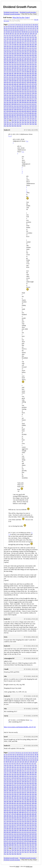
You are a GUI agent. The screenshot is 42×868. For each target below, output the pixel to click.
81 (10, 32)
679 (28, 113)
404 (23, 75)
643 (36, 108)
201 (36, 46)
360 (10, 70)
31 (23, 26)
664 (23, 111)
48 (19, 28)
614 (28, 104)
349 (15, 68)
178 (10, 44)
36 (32, 26)
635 (15, 108)
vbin (5, 676)
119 (25, 35)
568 (10, 99)
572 (20, 99)
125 (8, 37)
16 (30, 24)
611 (20, 104)
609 (15, 104)
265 (33, 55)
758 (30, 124)
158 (25, 41)
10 (19, 24)
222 (23, 50)
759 (33, 124)
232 (15, 52)
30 (21, 26)
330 (33, 64)
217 (10, 50)
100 (10, 34)
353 (25, 68)
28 (17, 26)
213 (33, 48)
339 (23, 66)
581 (10, 100)
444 (25, 81)
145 (25, 39)
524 (30, 91)
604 (36, 102)
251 (30, 53)
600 (25, 102)
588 (28, 100)
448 (36, 81)
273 (20, 57)
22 (6, 26)
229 (8, 52)
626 (25, 106)
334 (10, 66)
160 (30, 41)
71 (26, 30)
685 (10, 115)
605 (5, 104)
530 (13, 93)
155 (18, 41)
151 (8, 41)
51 (25, 28)
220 (18, 50)
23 (8, 26)
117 (20, 35)
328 (28, 64)
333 (8, 66)
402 (18, 75)
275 (25, 57)
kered (6, 737)
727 (18, 120)
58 (37, 28)
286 (20, 59)
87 (21, 32)
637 (20, 108)
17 (31, 24)
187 (33, 44)
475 (5, 86)
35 (30, 26)
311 (18, 62)
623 (18, 106)
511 (30, 90)
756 (25, 124)
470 (25, 84)
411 (7, 77)
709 (5, 119)
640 (28, 108)
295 (10, 61)
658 (8, 111)
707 (33, 117)
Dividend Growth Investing (28, 12)
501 (5, 90)
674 (15, 113)
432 (28, 79)
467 (18, 84)
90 (26, 32)
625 (23, 106)
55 (32, 28)
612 (23, 104)
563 (30, 97)
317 (33, 62)
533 (20, 93)
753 (18, 124)
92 (30, 32)
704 (25, 117)
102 (15, 34)
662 (18, 111)
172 (28, 43)
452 (13, 82)
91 (28, 32)
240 (36, 52)
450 (8, 82)
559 (20, 97)
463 (8, 84)
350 (18, 68)
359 (8, 70)
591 (36, 100)
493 (18, 88)
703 (23, 117)
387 (13, 73)
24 (10, 26)
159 (28, 41)
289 (28, 59)
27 (16, 26)
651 (23, 109)
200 (33, 46)
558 (18, 97)
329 (30, 64)
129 (18, 37)
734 (36, 120)
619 (8, 106)
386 (10, 73)
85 (17, 32)
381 (30, 71)
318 (36, 62)
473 (33, 84)
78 (5, 32)
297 (15, 61)
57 (35, 28)
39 (37, 26)
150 (5, 41)
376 (18, 71)
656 (36, 109)
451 (10, 82)
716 (23, 119)
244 (13, 53)
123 (35, 35)
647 (13, 109)
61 (8, 30)
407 (30, 75)
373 (10, 71)
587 (25, 100)
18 (33, 24)
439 (13, 81)
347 (10, 68)
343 (33, 66)
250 (28, 53)
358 (5, 70)
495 (23, 88)
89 (25, 32)
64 (14, 30)
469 (23, 84)
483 (25, 86)
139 (10, 39)
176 (5, 44)
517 (13, 91)
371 (5, 71)
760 (36, 124)
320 (8, 64)
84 (16, 32)
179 (13, 44)
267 (5, 57)
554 (8, 97)
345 (5, 68)
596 (15, 102)
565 (36, 97)
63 (12, 30)
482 (23, 86)
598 (20, 102)
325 (20, 64)
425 (10, 79)
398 (8, 75)
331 (36, 64)
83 (14, 32)
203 (8, 48)
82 (12, 32)
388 (15, 73)
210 (25, 48)
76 (35, 30)
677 (23, 113)
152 (10, 41)
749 (8, 124)
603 (33, 102)
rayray (6, 716)
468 (20, 84)
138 (8, 39)
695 (36, 115)
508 (23, 90)
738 (13, 122)
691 (25, 115)
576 (30, 99)
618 (5, 106)
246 (18, 53)
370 (36, 70)
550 (30, 95)
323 (15, 64)
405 (25, 75)
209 (23, 48)
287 (23, 59)
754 (20, 124)
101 (13, 34)
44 (12, 28)
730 (25, 120)
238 (30, 52)
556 (13, 97)
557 (15, 97)
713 (15, 119)
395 (33, 73)
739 (15, 122)
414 (15, 77)
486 (33, 86)
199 (30, 46)
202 (5, 48)
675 (18, 113)
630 (36, 106)
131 (23, 37)
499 (33, 88)
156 (20, 41)
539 (36, 93)
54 (30, 28)
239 (33, 52)
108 (31, 34)
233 (18, 52)
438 (10, 81)
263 (28, 55)
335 (13, 66)
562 (28, 97)
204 (10, 48)
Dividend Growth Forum (20, 7)
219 (15, 50)
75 (34, 30)
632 (8, 108)
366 (25, 70)
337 (18, 66)
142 (18, 39)
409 (36, 75)
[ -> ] (10, 136)
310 (15, 62)
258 (15, 55)
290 (30, 59)
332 (5, 66)
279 (36, 57)
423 (5, 79)
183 (23, 44)
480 (18, 86)
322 (13, 64)
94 (34, 32)
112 (7, 35)
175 (36, 43)
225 (30, 50)
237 (28, 52)
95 (35, 32)
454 (18, 82)
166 (13, 43)
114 (12, 35)
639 (25, 108)
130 (20, 37)
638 (23, 108)
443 (23, 81)
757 (28, 124)
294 (8, 61)
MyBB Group (29, 866)
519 (18, 91)
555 (10, 97)
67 (19, 30)
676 (20, 113)
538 (33, 93)
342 (30, 66)
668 (33, 111)
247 (20, 53)
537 (30, 93)
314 (25, 62)
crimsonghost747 (9, 658)
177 (8, 44)
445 (28, 81)
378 (23, 71)
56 (34, 28)
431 (25, 79)
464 (10, 84)
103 (18, 34)
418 (25, 77)
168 (18, 43)
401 (15, 75)
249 (25, 53)
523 (28, 91)
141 (15, 39)
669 (36, 111)
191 (10, 46)
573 (23, 99)
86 (19, 32)
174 (33, 43)
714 (18, 119)
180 (15, 44)
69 (23, 30)
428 (18, 79)
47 (17, 28)
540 (5, 95)
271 (15, 57)
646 (10, 109)
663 (20, 111)
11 (21, 24)
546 (20, 95)
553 (5, 97)
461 (36, 82)
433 (30, 79)
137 (5, 39)
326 (23, 64)
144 (23, 39)
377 (20, 71)
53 (28, 28)
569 (13, 99)
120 (27, 35)
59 (5, 30)
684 (8, 115)
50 (23, 28)
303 (30, 61)
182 (20, 44)
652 (25, 109)
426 (13, 79)
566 (5, 99)
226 (33, 50)
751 (13, 124)
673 (13, 113)
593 (8, 102)
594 (10, 102)
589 (30, 100)
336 (15, 66)
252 (33, 53)
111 (5, 35)
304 (33, 61)
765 (15, 126)
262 (25, 55)
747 (36, 122)
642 (33, 108)
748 (5, 124)
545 (18, 95)
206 (15, 48)
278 (33, 57)
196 (23, 46)
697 (8, 117)
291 (33, 59)
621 (13, 106)
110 (36, 34)
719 (30, 119)
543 (13, 95)
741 (20, 122)
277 (30, 57)
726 (15, 120)
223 (25, 50)
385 (8, 73)
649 (18, 109)
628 (30, 106)
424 (8, 79)
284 (15, 59)
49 (21, 28)
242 (8, 53)
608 (13, 104)
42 (8, 28)
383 (36, 71)
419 (28, 77)
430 (23, 79)
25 (12, 26)
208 (20, 48)
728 (20, 120)
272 (18, 57)
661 (15, 111)
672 (10, 113)
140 (13, 39)
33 (26, 26)
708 (36, 117)
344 (36, 66)
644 (5, 109)
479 (15, 86)
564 (33, 97)
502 (8, 90)
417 (23, 77)
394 (30, 73)
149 (36, 39)
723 (8, 120)
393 (28, 73)
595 (13, 102)
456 (23, 82)
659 (10, 111)
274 (23, 57)
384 (5, 73)
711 (10, 119)
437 (8, 81)
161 (33, 41)
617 (36, 104)
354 (28, 68)
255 (8, 55)
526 (36, 91)
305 (36, 61)
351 (20, 68)
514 (5, 91)
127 (13, 37)
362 (15, 70)
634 (13, 108)
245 (15, 53)
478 (13, 86)
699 (13, 117)
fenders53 (7, 130)
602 (30, 102)
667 (30, 111)
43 (10, 28)
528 (8, 93)
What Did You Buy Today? (21, 18)
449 (5, 82)
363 (18, 70)
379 (25, 71)
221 (20, 50)
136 (36, 37)
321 (10, 64)
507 (20, 90)
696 (5, 117)
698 (10, 117)
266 (36, 55)
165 (10, 43)
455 (20, 82)
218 (13, 50)
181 (18, 44)
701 (18, 117)
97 (5, 34)
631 (5, 108)
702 (20, 117)
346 (8, 68)
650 (20, 109)
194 (18, 46)
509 (25, 90)
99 (8, 34)
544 (15, 95)
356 (33, 68)
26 (14, 26)
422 (36, 77)
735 (5, 122)
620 (10, 106)
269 (10, 57)
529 (10, 93)
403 (20, 75)
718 (28, 119)
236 (25, 52)
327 (25, 64)
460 (33, 82)
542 (10, 95)
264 (30, 55)
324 (18, 64)
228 (5, 52)
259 (18, 55)
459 (30, 82)
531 (15, 93)
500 (36, 88)
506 (18, 90)
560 (23, 97)
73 (30, 30)
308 (10, 62)
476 (8, 86)
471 (28, 84)
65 (16, 30)
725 (13, 120)
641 (30, 108)
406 (28, 75)
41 (6, 28)
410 (5, 77)
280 (5, 59)
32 (25, 26)
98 (6, 34)
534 (23, 93)
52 (26, 28)
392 (25, 73)
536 (28, 93)
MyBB (17, 866)
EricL (6, 637)
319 (5, 64)
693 (30, 115)
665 (25, 111)
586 (23, 100)
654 (30, 109)
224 (28, 50)
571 (18, 99)
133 (28, 37)
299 (20, 61)
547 (23, 95)
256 (10, 55)
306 (5, 62)
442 (20, 81)
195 (20, 46)
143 (20, 39)
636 (18, 108)
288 (25, 59)
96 (37, 32)
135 (33, 37)
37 (34, 26)
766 (18, 126)
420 (30, 77)
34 (28, 26)
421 (33, 77)
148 (33, 39)
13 (24, 24)
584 (18, 100)
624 (20, 106)
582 (13, 100)
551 (33, 95)
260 (20, 55)
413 (13, 77)
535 (25, 93)
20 (37, 24)
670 (5, 113)
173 (30, 43)
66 (17, 30)
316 (30, 62)
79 (6, 32)
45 (14, 28)
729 (23, 120)
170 (23, 43)
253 (36, 53)
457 (25, 82)
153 (13, 41)
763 (10, 126)
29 (19, 26)
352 (23, 68)
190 (8, 46)
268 (8, 57)
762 (8, 126)
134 (30, 37)
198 (28, 46)
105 (23, 34)
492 (15, 88)
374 (13, 71)
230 (10, 52)
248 (23, 53)
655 (33, 109)
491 (13, 88)
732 (30, 120)
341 (28, 66)
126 (10, 37)
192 (13, 46)
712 (13, 119)
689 (20, 115)
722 (5, 120)
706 (30, 117)
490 (10, 88)
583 (15, 100)
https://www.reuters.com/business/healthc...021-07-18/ (20, 727)
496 (25, 88)
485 (30, 86)
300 (23, 61)
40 (5, 28)
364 (20, 70)
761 (5, 126)
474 (36, 84)
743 (25, 122)
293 (5, 61)
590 (33, 100)
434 (33, 79)
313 (23, 62)
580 (8, 100)
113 (10, 35)
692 (28, 115)
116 (17, 35)
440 (15, 81)
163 (5, 43)
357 (36, 68)
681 (33, 113)
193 (15, 46)
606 (8, 104)
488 (5, 88)
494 (20, 88)
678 (25, 113)
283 (13, 59)
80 (8, 32)
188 (36, 44)
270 (13, 57)
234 (20, 52)
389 (18, 73)
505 (15, 90)
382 (33, 71)
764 (13, 126)
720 (33, 119)
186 (30, 44)
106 (26, 34)
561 (25, 97)
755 (23, 124)
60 (6, 30)
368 (30, 70)
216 (8, 50)
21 (5, 26)
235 (23, 52)
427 (15, 79)
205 (13, 48)
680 (30, 113)
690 (23, 115)
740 (18, 122)
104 (21, 34)
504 (13, 90)
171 (25, 43)
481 (20, 86)
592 (5, 102)
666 (28, 111)
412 (10, 77)
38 (35, 26)
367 (28, 70)
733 (33, 120)
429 (20, 79)
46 (16, 28)
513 (36, 90)
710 (8, 119)
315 (28, 62)
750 (10, 124)
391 (23, 73)
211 (28, 48)
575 (28, 99)
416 (20, 77)
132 (25, 37)
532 (18, 93)
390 (20, 73)
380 (28, 71)
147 (30, 39)
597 (18, 102)
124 (5, 37)
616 (33, 104)
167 (15, 43)
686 (13, 115)
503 (10, 90)
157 (23, 41)
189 (5, 46)
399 (10, 75)
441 (18, 81)
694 (33, 115)
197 (25, 46)
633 (10, 108)
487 (36, 86)
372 (8, 71)
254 (5, 55)
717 (25, 119)
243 (10, 53)
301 (25, 61)
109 (33, 34)
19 (35, 24)
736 (8, 122)
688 (18, 115)
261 (23, 55)
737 (10, 122)
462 (5, 84)
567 (8, 99)
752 (15, 124)
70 (25, 30)
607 (10, 104)
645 (8, 109)
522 (25, 91)
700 (15, 117)
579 (5, 100)
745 (30, 122)
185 (28, 44)
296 (13, 61)
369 (33, 70)
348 (13, 68)
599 (23, 102)
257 (13, 55)
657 (5, 111)
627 (28, 106)
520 (20, 91)
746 (33, 122)
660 (13, 111)
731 (28, 120)
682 (36, 113)
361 (13, 70)
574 (25, 99)
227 (36, 50)
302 (28, 61)
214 (36, 48)
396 (36, 73)
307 (8, 62)
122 (32, 35)
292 (36, 59)
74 (32, 30)
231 (13, 52)
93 (32, 32)
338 (20, 66)
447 (33, 81)
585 (20, 100)
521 (23, 91)
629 (33, 106)
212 (30, 48)
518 (15, 91)
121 (30, 35)
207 (18, 48)
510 (28, 90)
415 (18, 77)
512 (33, 90)
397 (5, 75)
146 (28, 39)
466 (15, 84)
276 (28, 57)
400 (13, 75)
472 (30, 84)
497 (28, 88)
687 (15, 115)
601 (28, 102)
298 (18, 61)
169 (20, 43)
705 (28, 117)
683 (5, 115)
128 (15, 37)
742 (23, 122)
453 (15, 82)
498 (30, 88)
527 (5, 93)
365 (23, 70)
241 (5, 53)
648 (15, 109)
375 (15, 71)
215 (5, 50)
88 (23, 32)
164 (8, 43)
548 (25, 95)
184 (25, 44)
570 (15, 99)
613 (25, 104)
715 (20, 119)
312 (20, 62)
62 (10, 30)
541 (8, 95)
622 (15, 106)
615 (30, 104)
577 (33, 99)
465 (13, 84)
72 (28, 30)
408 (33, 75)
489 (8, 88)
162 (36, 41)
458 (28, 82)
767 (20, 126)
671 (8, 113)
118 (22, 35)
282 (10, 59)
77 (37, 30)
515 (8, 91)
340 (25, 66)
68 (21, 30)
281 (8, 59)
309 (13, 62)
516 (10, 91)
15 (28, 24)
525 (33, 91)
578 (36, 99)
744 (28, 122)
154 (15, 41)
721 (36, 119)
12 (22, 24)
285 (18, 59)
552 (36, 95)
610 (18, 104)
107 (28, 34)
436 (5, 81)
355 (30, 68)
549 (28, 95)
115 (15, 35)
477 (10, 86)
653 (28, 109)
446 (30, 81)
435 (36, 79)
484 (28, 86)
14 (26, 24)
